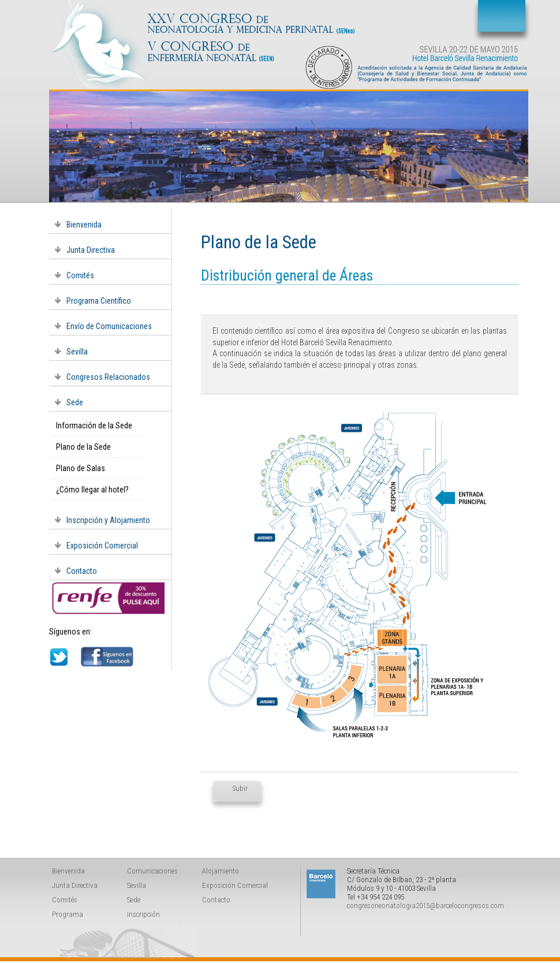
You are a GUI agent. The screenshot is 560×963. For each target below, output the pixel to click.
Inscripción (143, 914)
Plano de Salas (81, 468)
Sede (75, 402)
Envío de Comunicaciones (109, 326)
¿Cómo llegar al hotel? (92, 490)
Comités (80, 275)
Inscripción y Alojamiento (108, 520)
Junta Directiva (91, 250)
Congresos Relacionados (108, 377)
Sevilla (77, 352)
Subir (238, 788)
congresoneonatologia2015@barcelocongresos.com (425, 906)
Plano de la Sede (83, 447)
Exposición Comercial (102, 546)
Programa (68, 914)
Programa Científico (99, 301)
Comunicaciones (152, 871)
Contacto (82, 571)
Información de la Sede (94, 425)
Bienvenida (84, 225)
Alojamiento (221, 871)
